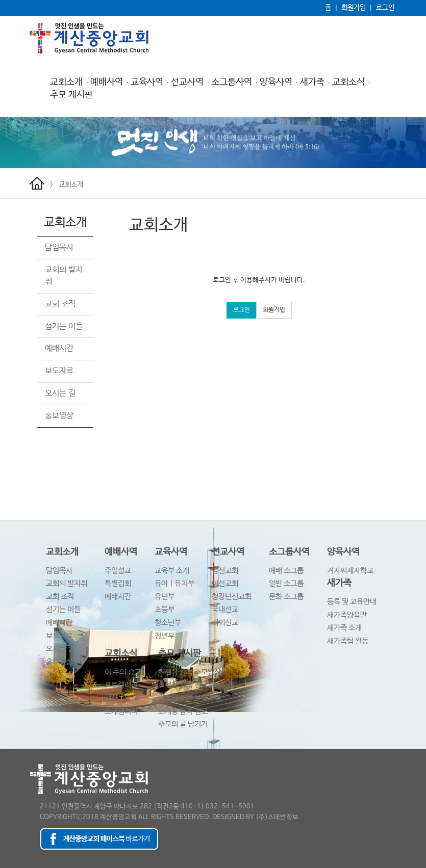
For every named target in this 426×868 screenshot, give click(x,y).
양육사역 (276, 82)
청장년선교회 (232, 597)
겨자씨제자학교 (350, 571)
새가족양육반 (347, 615)
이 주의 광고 (123, 672)
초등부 (165, 609)
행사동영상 (121, 698)
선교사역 (187, 82)
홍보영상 (59, 416)
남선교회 (225, 571)
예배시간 (59, 348)
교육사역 (147, 82)
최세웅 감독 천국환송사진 (196, 685)
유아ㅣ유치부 (174, 583)
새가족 (312, 82)
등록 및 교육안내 (352, 602)
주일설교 (118, 571)
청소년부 (168, 623)
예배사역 (107, 82)
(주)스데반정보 (277, 817)
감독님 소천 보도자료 (190, 698)
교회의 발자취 (67, 583)
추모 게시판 (71, 95)
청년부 (165, 636)
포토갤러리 (121, 685)
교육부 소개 (172, 571)
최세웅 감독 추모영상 (190, 672)
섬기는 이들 (64, 326)
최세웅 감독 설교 (183, 711)
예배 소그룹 (286, 571)
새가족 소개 (344, 628)
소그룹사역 (232, 82)
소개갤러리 (121, 711)
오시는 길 (60, 393)
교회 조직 (60, 304)
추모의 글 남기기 (183, 724)
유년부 (165, 597)
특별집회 (118, 583)
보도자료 (59, 371)
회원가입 (354, 8)
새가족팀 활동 (348, 641)
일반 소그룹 (286, 583)
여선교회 (225, 583)
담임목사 (59, 247)
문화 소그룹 (286, 597)
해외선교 (225, 623)
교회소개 (66, 82)
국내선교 (225, 609)
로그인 (385, 8)
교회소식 (348, 82)
